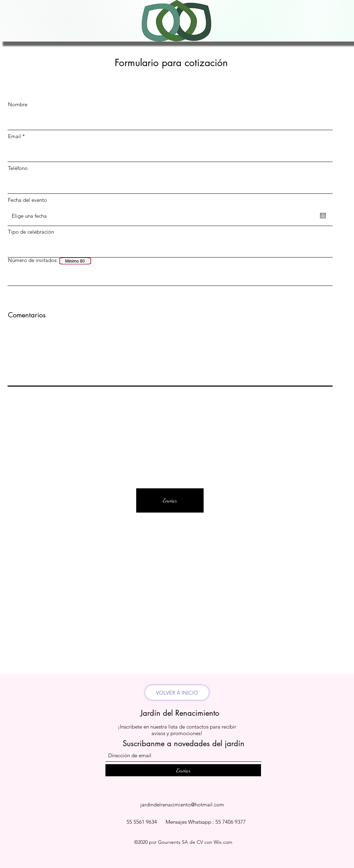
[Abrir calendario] (323, 216)
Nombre (18, 104)
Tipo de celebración (31, 232)
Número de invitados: (33, 260)
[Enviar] (170, 500)
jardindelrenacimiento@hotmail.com (182, 804)
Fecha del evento (27, 200)
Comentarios (27, 315)
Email (15, 136)
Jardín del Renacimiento (180, 713)
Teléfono (18, 168)
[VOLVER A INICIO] (177, 693)
